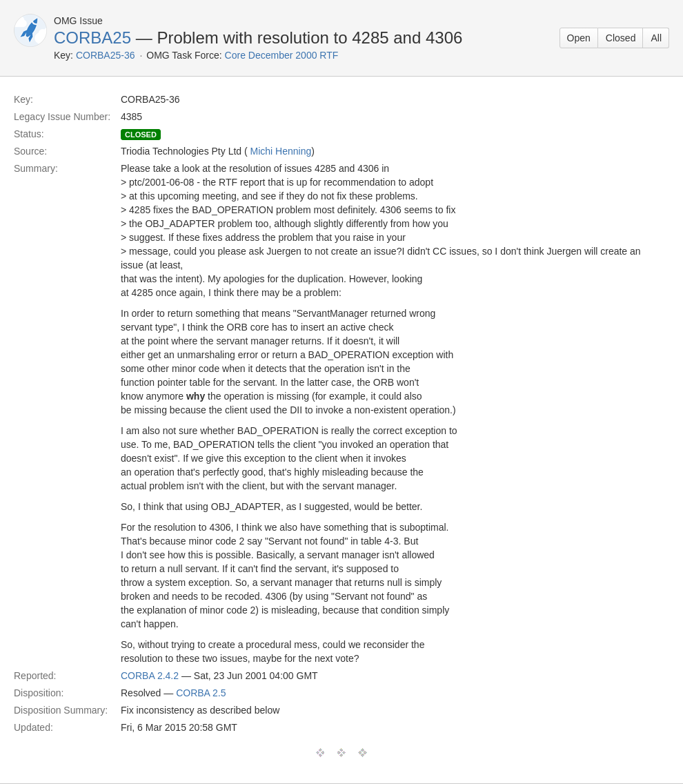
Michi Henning (281, 151)
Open (579, 38)
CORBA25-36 (106, 55)
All (656, 38)
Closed (621, 38)
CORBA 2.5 (201, 693)
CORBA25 (92, 38)
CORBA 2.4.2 (150, 676)
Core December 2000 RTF (282, 55)
